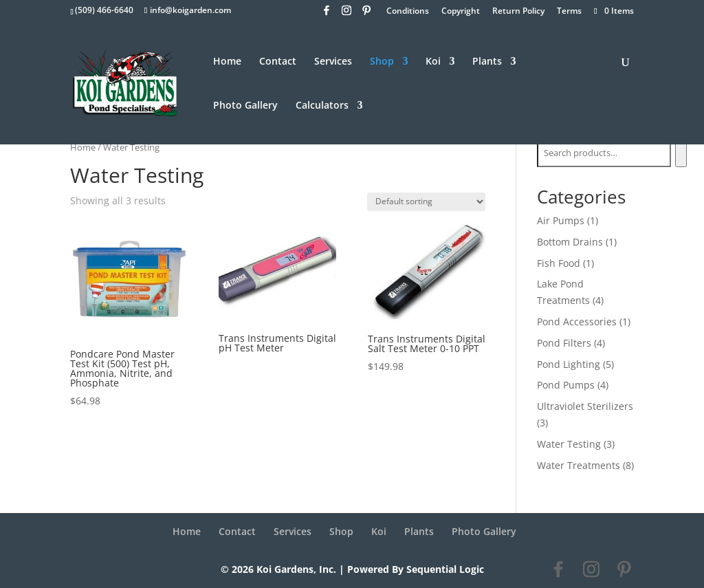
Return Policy (518, 12)
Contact (278, 62)
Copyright (461, 12)
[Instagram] (346, 14)
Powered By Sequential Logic (416, 569)
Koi (433, 62)
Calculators (322, 106)
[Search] (681, 153)
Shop (382, 62)
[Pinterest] (366, 14)
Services (333, 62)
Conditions (408, 12)
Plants (487, 62)
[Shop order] (426, 202)
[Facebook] (327, 14)
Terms (569, 12)
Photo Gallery (245, 106)
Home (227, 62)
